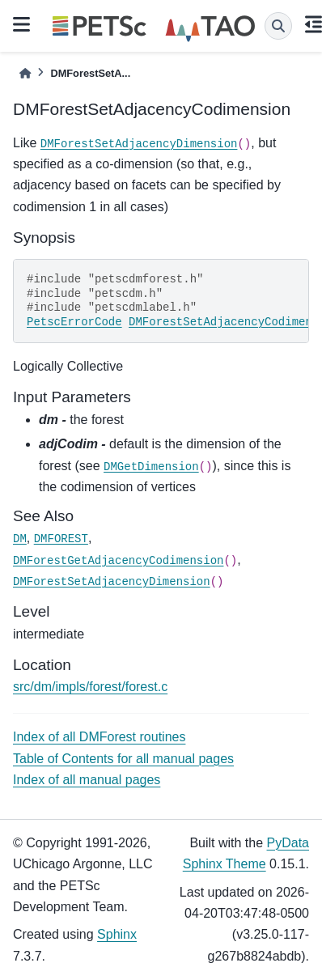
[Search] (278, 26)
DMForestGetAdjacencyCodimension (118, 561)
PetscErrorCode (74, 322)
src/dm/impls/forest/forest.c (90, 687)
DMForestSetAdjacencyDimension (139, 144)
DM (20, 539)
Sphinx (117, 934)
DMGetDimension (151, 467)
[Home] (25, 73)
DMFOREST (61, 539)
